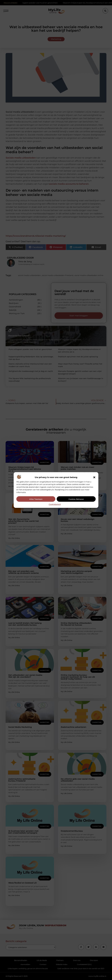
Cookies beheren (76, 499)
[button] (94, 477)
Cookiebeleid (55, 504)
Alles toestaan (36, 499)
